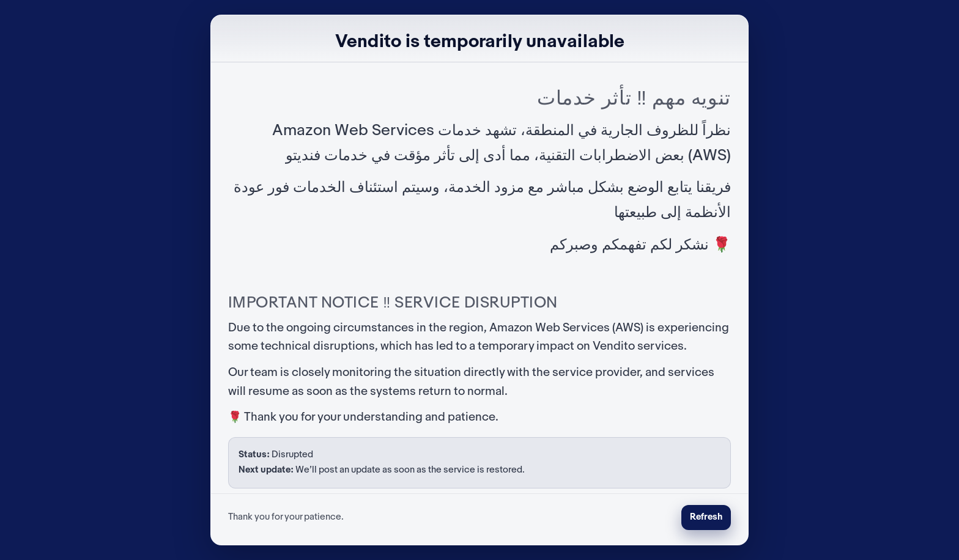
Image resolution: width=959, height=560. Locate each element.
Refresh (706, 517)
